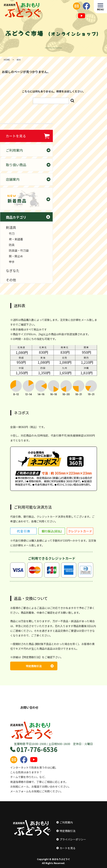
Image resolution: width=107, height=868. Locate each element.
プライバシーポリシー (71, 839)
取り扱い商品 (16, 165)
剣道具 (11, 227)
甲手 (12, 262)
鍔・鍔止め (16, 256)
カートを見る (16, 136)
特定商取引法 (40, 666)
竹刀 (12, 233)
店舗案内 (13, 179)
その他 (11, 280)
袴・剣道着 (16, 239)
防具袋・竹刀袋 (19, 250)
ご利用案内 (14, 150)
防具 (12, 245)
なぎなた (13, 271)
